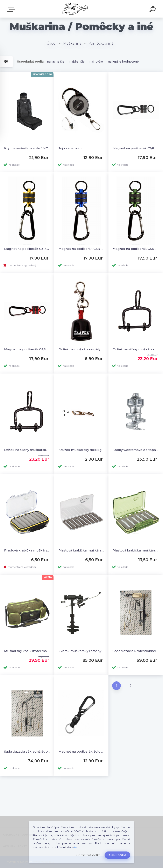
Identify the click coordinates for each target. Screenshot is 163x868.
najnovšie (96, 62)
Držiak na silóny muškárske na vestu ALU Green (136, 349)
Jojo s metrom (70, 148)
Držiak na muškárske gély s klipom (81, 349)
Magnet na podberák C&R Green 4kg (136, 249)
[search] (153, 10)
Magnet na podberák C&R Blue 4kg (81, 249)
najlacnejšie (56, 62)
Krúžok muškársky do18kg (80, 450)
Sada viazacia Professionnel (134, 651)
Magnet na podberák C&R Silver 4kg (136, 148)
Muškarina (72, 43)
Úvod (51, 43)
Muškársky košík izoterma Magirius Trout (27, 651)
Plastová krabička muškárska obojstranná (27, 550)
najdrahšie (77, 62)
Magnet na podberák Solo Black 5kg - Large (81, 751)
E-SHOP (12, 9)
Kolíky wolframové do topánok (136, 450)
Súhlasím (117, 855)
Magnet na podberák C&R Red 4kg (27, 349)
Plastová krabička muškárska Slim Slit (81, 550)
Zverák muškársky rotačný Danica (81, 651)
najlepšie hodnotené (123, 62)
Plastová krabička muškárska (136, 550)
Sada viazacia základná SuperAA (27, 751)
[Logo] (75, 9)
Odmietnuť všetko (88, 855)
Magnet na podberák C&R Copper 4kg (27, 249)
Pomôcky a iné (101, 43)
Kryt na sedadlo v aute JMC (26, 148)
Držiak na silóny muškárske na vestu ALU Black (27, 450)
